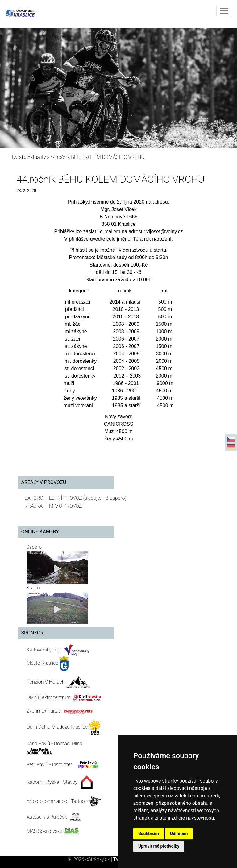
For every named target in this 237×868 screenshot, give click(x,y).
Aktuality (37, 157)
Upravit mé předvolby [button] (159, 846)
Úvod (17, 157)
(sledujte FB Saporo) (105, 498)
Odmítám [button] (179, 833)
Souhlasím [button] (149, 833)
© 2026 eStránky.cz (91, 859)
